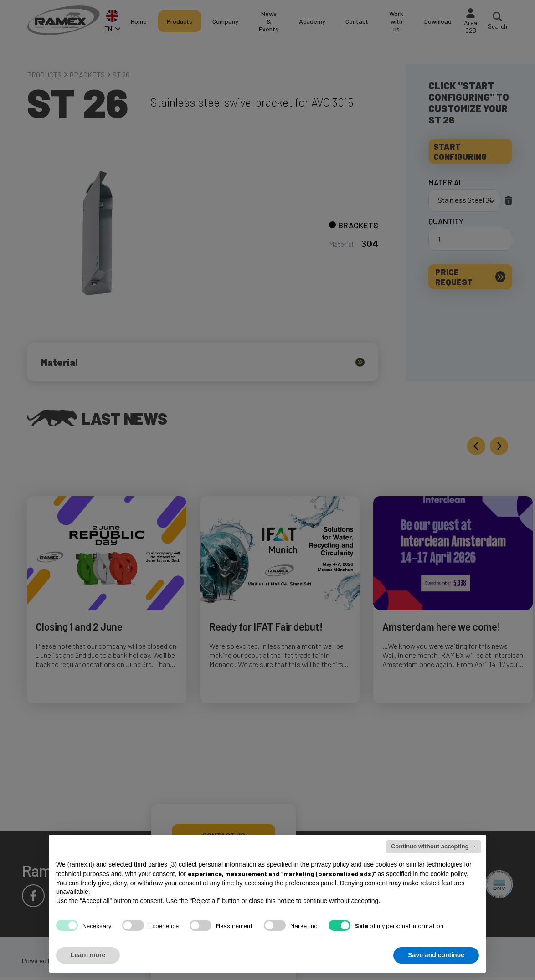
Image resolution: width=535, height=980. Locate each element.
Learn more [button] (88, 955)
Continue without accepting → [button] (434, 846)
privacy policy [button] (330, 864)
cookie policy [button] (449, 874)
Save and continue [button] (436, 955)
